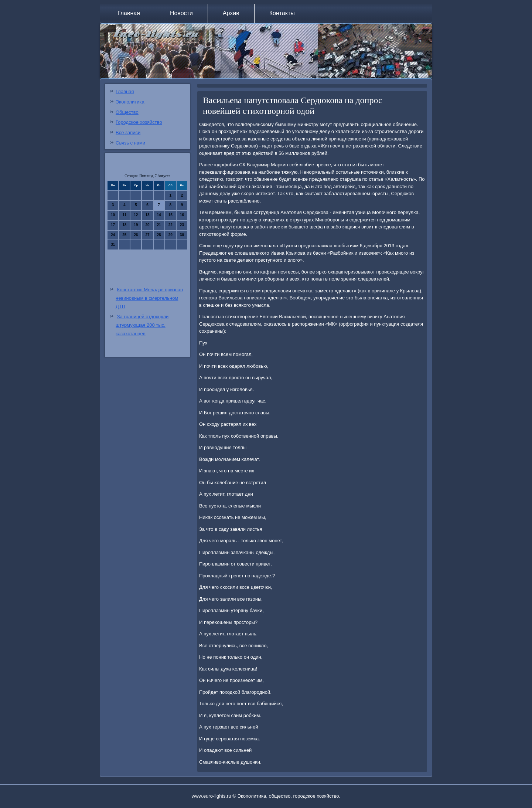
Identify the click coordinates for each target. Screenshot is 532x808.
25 (124, 235)
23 (182, 225)
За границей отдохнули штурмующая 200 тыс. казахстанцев (142, 325)
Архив (231, 13)
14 (159, 215)
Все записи (128, 133)
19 (136, 225)
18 (124, 225)
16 (182, 215)
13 (147, 215)
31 (113, 245)
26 (136, 235)
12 (136, 215)
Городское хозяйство (139, 122)
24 (113, 235)
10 (113, 215)
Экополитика (130, 102)
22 (170, 225)
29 (170, 235)
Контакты (282, 13)
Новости (181, 13)
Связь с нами (130, 143)
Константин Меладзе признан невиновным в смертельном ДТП (149, 298)
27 (147, 235)
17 (113, 225)
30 (182, 235)
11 (124, 215)
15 (170, 215)
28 (159, 235)
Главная (129, 13)
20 (147, 225)
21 (159, 225)
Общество (127, 112)
